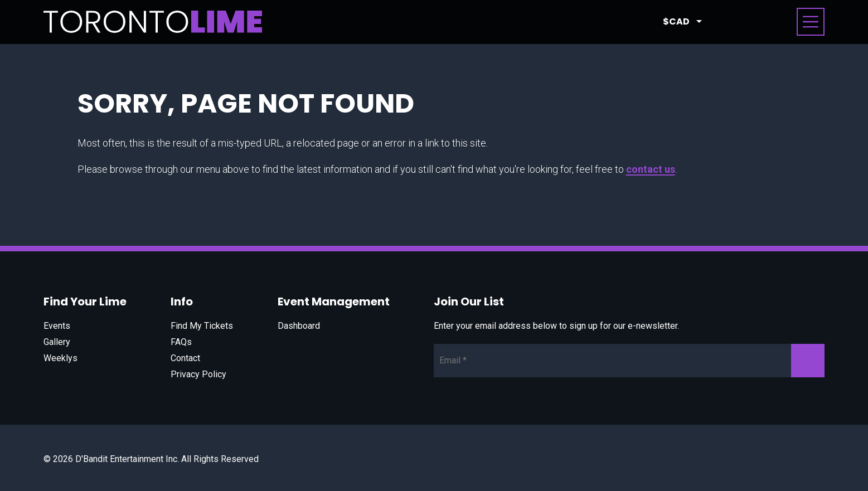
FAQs (181, 342)
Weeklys (60, 358)
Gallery (57, 342)
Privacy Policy (198, 374)
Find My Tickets (202, 326)
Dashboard (299, 326)
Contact (185, 358)
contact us (651, 169)
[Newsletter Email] (629, 361)
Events (57, 326)
